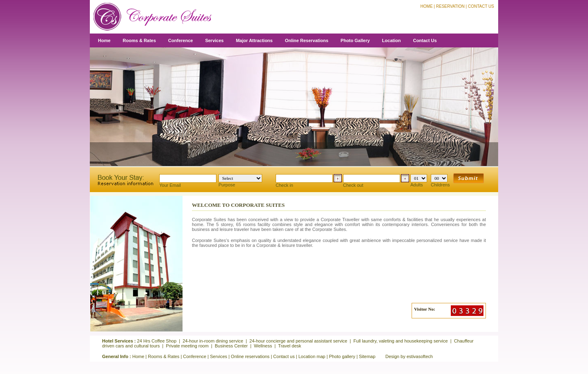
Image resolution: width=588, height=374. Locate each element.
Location (392, 40)
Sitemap (367, 356)
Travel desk (290, 346)
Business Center (231, 346)
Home (427, 6)
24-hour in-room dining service (213, 341)
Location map (312, 356)
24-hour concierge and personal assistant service (298, 341)
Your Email (188, 181)
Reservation (450, 6)
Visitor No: (425, 309)
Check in (309, 181)
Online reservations (250, 356)
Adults (419, 181)
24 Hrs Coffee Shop (157, 341)
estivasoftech (420, 356)
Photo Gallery (355, 40)
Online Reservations (307, 40)
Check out (376, 181)
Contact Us (481, 6)
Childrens (440, 181)
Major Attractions (254, 40)
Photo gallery (342, 356)
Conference (181, 40)
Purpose (240, 181)
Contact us (284, 356)
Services (214, 40)
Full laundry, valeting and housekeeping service (401, 341)
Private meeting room (187, 346)
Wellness (263, 346)
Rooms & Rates (139, 40)
